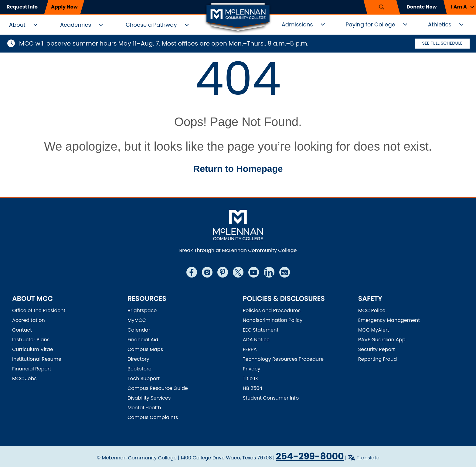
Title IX (250, 378)
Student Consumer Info (271, 398)
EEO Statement (261, 330)
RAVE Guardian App (382, 340)
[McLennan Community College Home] (238, 18)
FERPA (250, 349)
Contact (22, 330)
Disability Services (149, 398)
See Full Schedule (442, 43)
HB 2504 (253, 388)
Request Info (22, 7)
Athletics (440, 24)
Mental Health (144, 408)
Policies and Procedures (272, 310)
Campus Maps (145, 349)
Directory (138, 359)
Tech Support (144, 378)
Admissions (297, 24)
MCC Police (372, 310)
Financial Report (32, 369)
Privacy (252, 369)
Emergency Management (389, 320)
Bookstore (139, 369)
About (17, 25)
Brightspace (142, 310)
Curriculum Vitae (33, 349)
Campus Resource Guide (158, 388)
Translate (368, 458)
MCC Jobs (24, 378)
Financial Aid (143, 340)
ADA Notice (256, 340)
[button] (460, 7)
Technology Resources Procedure (283, 359)
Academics (76, 25)
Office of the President (39, 310)
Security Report (377, 349)
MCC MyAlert (374, 330)
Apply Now (64, 7)
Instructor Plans (31, 340)
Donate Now (422, 7)
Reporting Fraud (378, 359)
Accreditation (29, 320)
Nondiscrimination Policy (273, 320)
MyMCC (137, 320)
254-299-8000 (310, 456)
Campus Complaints (153, 417)
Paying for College (370, 24)
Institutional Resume (37, 359)
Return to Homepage (238, 169)
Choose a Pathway (151, 25)
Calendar (139, 330)
